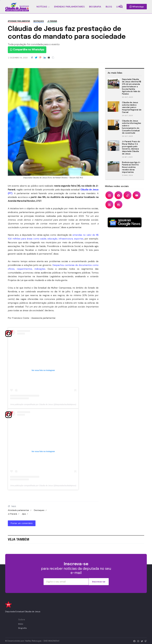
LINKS (120, 7)
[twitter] (141, 641)
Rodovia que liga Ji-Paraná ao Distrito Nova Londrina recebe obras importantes (131, 167)
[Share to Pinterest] (40, 58)
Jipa (25, 514)
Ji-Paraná (52, 21)
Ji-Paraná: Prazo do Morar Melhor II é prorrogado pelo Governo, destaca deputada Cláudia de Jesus (131, 148)
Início (21, 624)
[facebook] (134, 641)
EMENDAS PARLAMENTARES (69, 7)
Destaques (39, 21)
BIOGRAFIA (95, 7)
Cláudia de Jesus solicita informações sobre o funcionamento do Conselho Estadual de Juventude (132, 127)
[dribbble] (138, 641)
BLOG (109, 7)
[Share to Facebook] (32, 58)
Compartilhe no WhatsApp (27, 50)
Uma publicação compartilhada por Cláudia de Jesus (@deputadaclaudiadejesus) (43, 404)
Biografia (22, 628)
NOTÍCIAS (42, 7)
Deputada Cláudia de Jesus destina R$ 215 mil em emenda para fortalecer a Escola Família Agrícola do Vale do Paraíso (132, 87)
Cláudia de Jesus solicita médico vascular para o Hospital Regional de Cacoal (132, 107)
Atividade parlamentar (19, 21)
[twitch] (145, 641)
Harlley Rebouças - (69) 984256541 (42, 641)
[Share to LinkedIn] (45, 58)
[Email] (49, 58)
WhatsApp (137, 7)
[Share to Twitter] (36, 58)
